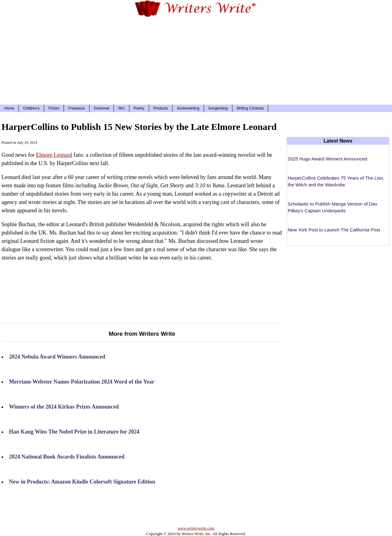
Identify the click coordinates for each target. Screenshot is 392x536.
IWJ (121, 108)
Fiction (54, 108)
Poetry (139, 108)
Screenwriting (188, 108)
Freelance (76, 108)
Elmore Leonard (54, 155)
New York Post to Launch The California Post (334, 230)
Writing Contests (250, 108)
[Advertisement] (196, 60)
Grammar (102, 108)
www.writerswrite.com (196, 528)
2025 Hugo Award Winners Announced (327, 159)
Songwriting (218, 108)
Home (9, 108)
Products (161, 108)
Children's (31, 108)
